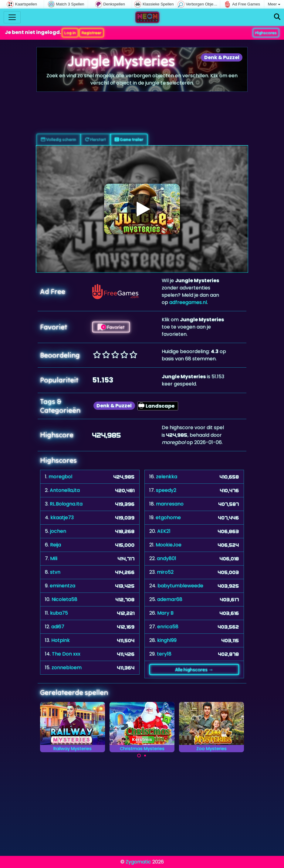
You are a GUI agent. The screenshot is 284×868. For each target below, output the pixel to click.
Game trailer (129, 139)
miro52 (165, 572)
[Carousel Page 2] (145, 756)
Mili (54, 558)
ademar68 (170, 599)
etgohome (168, 517)
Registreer (91, 33)
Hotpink (61, 640)
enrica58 (168, 627)
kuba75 (59, 613)
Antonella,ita (65, 490)
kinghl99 (167, 640)
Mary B (165, 613)
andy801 (167, 558)
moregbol (60, 477)
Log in (70, 33)
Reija (56, 545)
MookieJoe (169, 545)
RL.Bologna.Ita (66, 504)
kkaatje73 (62, 517)
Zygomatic (138, 862)
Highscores (266, 33)
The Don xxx (66, 654)
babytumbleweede (180, 586)
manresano (170, 504)
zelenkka (167, 477)
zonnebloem (67, 668)
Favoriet (111, 327)
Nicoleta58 (64, 599)
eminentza (63, 586)
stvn (55, 572)
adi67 (58, 627)
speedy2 (166, 490)
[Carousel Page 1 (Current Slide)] (139, 756)
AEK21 (164, 531)
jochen (58, 531)
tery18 (164, 654)
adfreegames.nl (188, 302)
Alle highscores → (194, 669)
